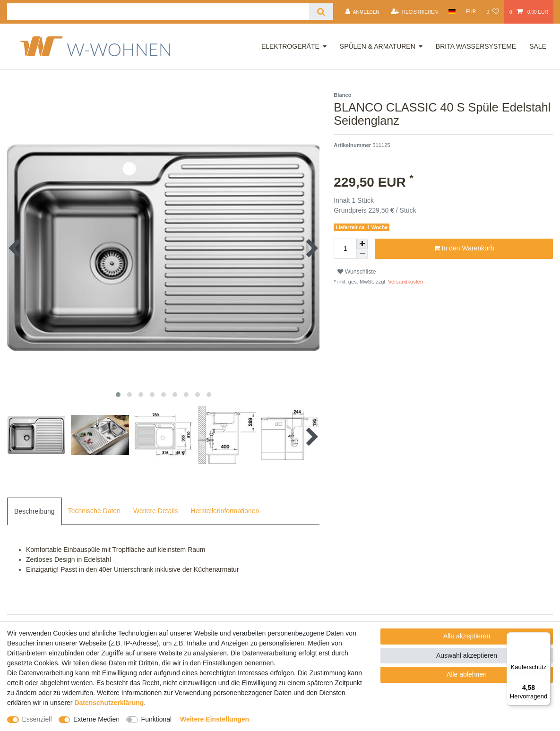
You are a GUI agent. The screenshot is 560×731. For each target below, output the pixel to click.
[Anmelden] (362, 12)
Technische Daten (94, 511)
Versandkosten (405, 282)
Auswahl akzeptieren (467, 655)
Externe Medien (96, 719)
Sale (538, 46)
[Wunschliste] (492, 12)
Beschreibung (34, 511)
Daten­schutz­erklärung (109, 703)
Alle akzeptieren (467, 636)
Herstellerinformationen (225, 511)
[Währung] (471, 12)
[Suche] (321, 12)
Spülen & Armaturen (378, 46)
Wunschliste (357, 272)
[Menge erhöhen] (362, 244)
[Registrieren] (414, 12)
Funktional (157, 719)
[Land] (452, 12)
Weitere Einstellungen (215, 719)
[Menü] (545, 638)
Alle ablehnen (467, 674)
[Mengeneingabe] (345, 249)
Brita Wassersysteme (476, 46)
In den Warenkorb (464, 249)
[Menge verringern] (362, 254)
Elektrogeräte (290, 46)
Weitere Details (156, 511)
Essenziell (37, 719)
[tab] (34, 511)
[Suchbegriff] (158, 12)
